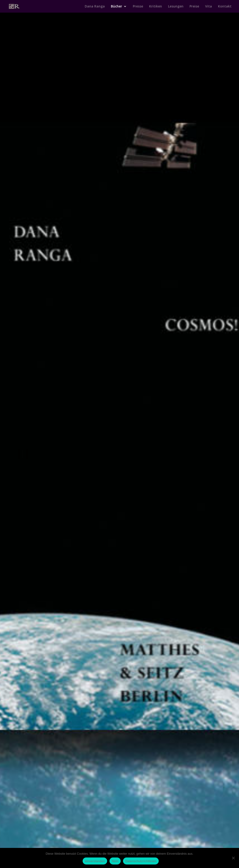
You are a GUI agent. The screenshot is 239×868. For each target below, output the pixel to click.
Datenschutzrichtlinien (141, 861)
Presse (138, 7)
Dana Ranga (95, 7)
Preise (194, 7)
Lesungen (176, 7)
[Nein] (233, 858)
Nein (115, 861)
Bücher (116, 7)
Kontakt (225, 7)
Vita (209, 7)
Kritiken (156, 7)
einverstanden (95, 861)
